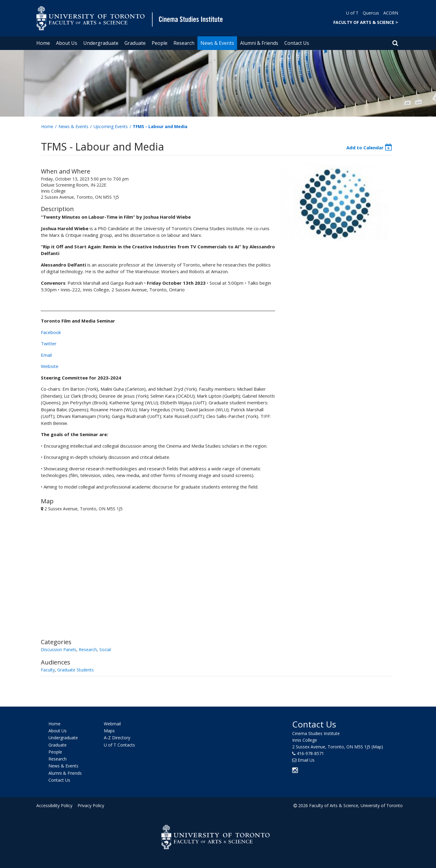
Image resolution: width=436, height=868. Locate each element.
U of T (352, 13)
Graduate (135, 43)
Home (43, 43)
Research (184, 43)
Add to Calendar (365, 147)
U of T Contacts (119, 745)
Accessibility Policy (54, 805)
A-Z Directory (117, 738)
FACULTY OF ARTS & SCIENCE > (366, 22)
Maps (109, 731)
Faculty (48, 670)
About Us (67, 43)
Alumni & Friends (259, 43)
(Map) (377, 747)
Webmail (112, 724)
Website (50, 366)
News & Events (217, 43)
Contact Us (297, 43)
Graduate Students (76, 670)
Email (46, 355)
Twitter (49, 343)
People (160, 43)
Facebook (51, 332)
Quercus (371, 13)
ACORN (391, 13)
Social (105, 649)
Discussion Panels (59, 649)
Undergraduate (101, 43)
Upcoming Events (111, 126)
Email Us (306, 760)
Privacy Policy (90, 805)
